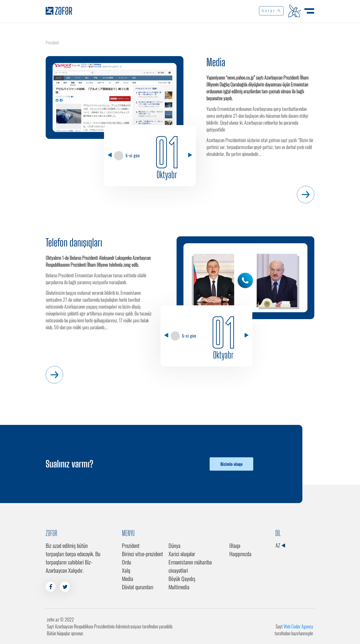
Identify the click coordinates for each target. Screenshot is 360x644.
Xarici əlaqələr (182, 554)
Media (216, 62)
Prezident (131, 545)
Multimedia (179, 587)
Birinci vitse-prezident (142, 554)
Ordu (127, 562)
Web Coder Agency (298, 626)
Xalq (126, 570)
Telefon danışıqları (74, 243)
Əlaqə (235, 545)
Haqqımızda (240, 554)
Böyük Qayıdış (182, 578)
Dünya (174, 545)
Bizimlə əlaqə (231, 464)
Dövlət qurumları (138, 587)
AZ (280, 545)
